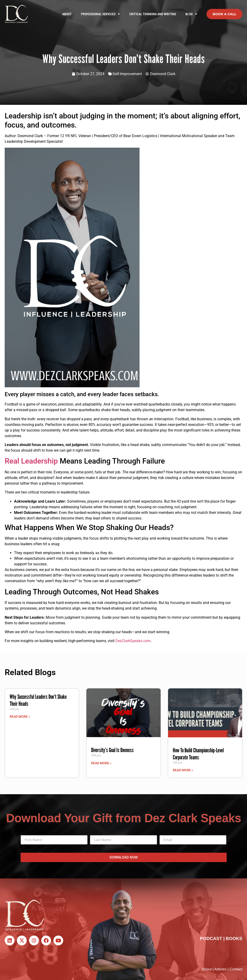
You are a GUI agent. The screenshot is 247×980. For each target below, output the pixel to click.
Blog (191, 14)
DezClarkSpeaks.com (133, 641)
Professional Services (100, 14)
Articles (220, 969)
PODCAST (211, 938)
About (67, 14)
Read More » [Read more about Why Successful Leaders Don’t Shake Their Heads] (20, 717)
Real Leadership (31, 461)
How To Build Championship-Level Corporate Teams (198, 754)
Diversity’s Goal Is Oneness (112, 750)
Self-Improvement (127, 74)
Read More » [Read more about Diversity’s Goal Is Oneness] (101, 763)
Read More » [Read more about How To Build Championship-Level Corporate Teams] (183, 770)
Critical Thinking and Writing (153, 14)
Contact (236, 969)
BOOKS (234, 938)
